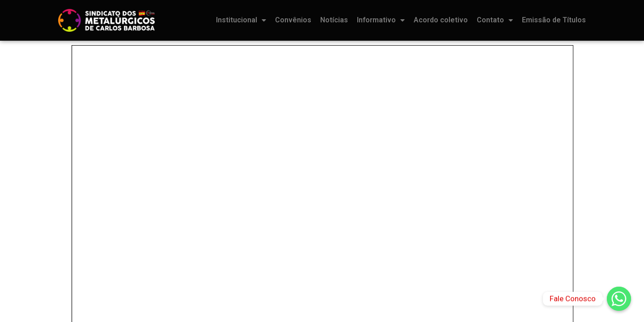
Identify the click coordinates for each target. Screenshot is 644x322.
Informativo (381, 20)
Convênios (293, 20)
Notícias (334, 20)
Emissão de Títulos (554, 20)
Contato (495, 20)
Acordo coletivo (441, 20)
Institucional (241, 20)
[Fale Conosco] (619, 299)
